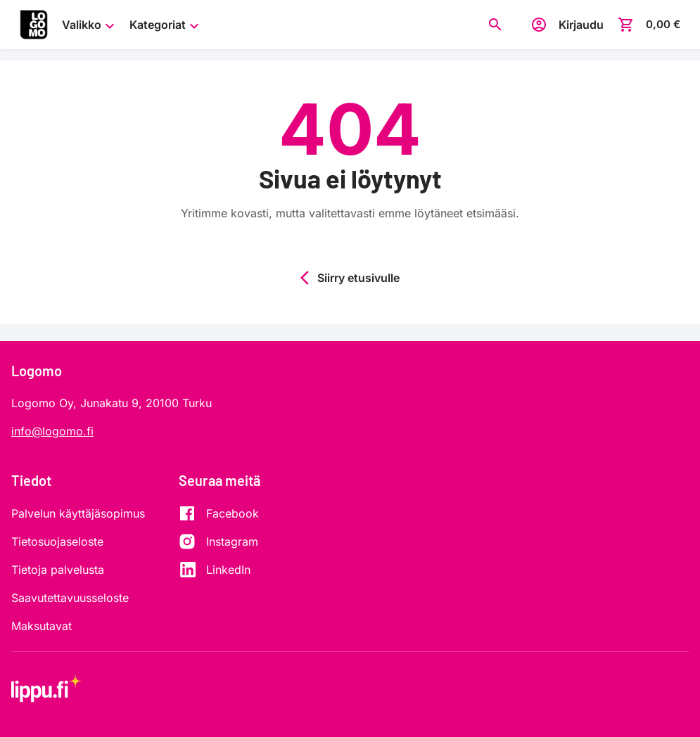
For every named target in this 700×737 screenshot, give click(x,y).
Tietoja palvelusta (58, 570)
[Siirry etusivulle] (34, 25)
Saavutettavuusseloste (70, 598)
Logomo (37, 371)
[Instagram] (219, 541)
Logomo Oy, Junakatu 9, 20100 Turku (112, 403)
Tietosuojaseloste (57, 541)
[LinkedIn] (219, 570)
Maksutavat (42, 626)
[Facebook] (219, 513)
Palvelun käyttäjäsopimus (78, 513)
